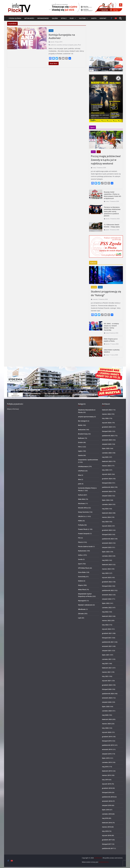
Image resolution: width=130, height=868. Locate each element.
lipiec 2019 (106, 758)
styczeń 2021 (107, 681)
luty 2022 (105, 625)
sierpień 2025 (107, 444)
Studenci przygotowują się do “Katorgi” (106, 293)
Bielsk (80, 425)
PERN (80, 521)
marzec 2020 (106, 724)
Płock (51, 31)
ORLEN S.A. (82, 516)
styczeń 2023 (107, 577)
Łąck (99, 152)
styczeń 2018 (107, 835)
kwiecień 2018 (107, 823)
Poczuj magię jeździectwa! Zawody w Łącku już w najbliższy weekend (106, 160)
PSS (79, 538)
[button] (75, 18)
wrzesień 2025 (107, 440)
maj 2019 (105, 767)
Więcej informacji (13, 409)
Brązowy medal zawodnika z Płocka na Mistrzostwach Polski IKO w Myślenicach (112, 195)
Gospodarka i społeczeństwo (88, 460)
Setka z (64, 18)
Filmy (72, 18)
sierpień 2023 (107, 547)
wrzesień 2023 (107, 543)
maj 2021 (105, 663)
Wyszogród (82, 601)
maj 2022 (105, 612)
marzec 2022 (106, 620)
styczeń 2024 (107, 526)
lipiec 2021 (106, 655)
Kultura (82, 18)
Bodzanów (82, 430)
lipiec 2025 (106, 448)
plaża (76, 45)
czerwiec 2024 (107, 504)
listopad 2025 (107, 431)
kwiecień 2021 (107, 668)
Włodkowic (82, 609)
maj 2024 (105, 509)
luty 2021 (105, 676)
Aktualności (29, 18)
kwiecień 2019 (107, 771)
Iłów (80, 475)
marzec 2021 (106, 672)
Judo (80, 484)
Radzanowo (82, 551)
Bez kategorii (83, 421)
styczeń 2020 (107, 732)
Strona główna (15, 18)
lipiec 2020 (106, 706)
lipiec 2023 (106, 552)
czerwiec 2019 (107, 762)
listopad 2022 (107, 586)
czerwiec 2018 (107, 814)
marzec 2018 (106, 827)
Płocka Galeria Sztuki (85, 546)
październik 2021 (108, 642)
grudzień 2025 (107, 427)
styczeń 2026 (107, 423)
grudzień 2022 (107, 582)
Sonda (80, 559)
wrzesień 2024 (107, 491)
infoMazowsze (43, 18)
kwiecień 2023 (107, 565)
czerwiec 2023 (107, 556)
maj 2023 (105, 560)
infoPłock (81, 471)
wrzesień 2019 (107, 749)
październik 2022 (108, 590)
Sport (93, 152)
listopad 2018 (107, 792)
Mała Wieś (82, 499)
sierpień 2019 (107, 754)
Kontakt (103, 18)
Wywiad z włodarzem (85, 605)
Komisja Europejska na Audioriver (62, 36)
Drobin (80, 442)
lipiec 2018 (106, 810)
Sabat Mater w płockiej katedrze (112, 351)
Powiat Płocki (83, 529)
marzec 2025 (106, 466)
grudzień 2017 (107, 840)
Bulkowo (81, 438)
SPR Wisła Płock (84, 568)
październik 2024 (108, 487)
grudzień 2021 (107, 633)
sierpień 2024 (107, 496)
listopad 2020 (107, 689)
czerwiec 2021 (107, 659)
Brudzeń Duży (83, 434)
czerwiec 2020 (107, 711)
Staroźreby (82, 577)
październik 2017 (108, 848)
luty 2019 (105, 780)
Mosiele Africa (83, 508)
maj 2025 (105, 457)
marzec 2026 (106, 414)
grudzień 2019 (107, 737)
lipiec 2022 (106, 603)
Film (80, 447)
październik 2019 (108, 745)
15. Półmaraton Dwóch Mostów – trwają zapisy (112, 226)
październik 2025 (108, 436)
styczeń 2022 (107, 629)
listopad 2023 (107, 534)
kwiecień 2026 (107, 410)
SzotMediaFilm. (104, 862)
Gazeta (94, 18)
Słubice (81, 581)
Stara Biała (82, 572)
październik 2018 (108, 797)
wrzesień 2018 (107, 801)
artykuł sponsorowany (86, 417)
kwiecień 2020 (107, 719)
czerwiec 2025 (107, 453)
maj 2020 (105, 715)
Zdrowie (81, 614)
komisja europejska (68, 45)
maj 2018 (105, 818)
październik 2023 (108, 539)
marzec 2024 (106, 517)
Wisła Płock (82, 589)
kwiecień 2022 (107, 616)
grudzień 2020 (107, 685)
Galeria (55, 18)
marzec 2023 (106, 569)
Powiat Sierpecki (84, 534)
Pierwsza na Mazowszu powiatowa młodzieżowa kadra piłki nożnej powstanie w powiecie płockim (112, 211)
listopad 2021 (107, 638)
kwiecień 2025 (107, 461)
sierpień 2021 (107, 651)
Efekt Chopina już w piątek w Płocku (111, 340)
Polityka (81, 525)
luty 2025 (105, 470)
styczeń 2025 (107, 474)
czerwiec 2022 (107, 608)
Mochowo (82, 503)
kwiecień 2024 (107, 513)
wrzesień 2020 (107, 698)
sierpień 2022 (107, 599)
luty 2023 (105, 573)
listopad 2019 (107, 741)
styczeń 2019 (107, 784)
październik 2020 (108, 694)
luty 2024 (105, 522)
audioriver (53, 45)
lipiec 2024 (106, 500)
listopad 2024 (107, 483)
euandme (59, 45)
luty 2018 (105, 831)
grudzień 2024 (107, 479)
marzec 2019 (106, 775)
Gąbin (80, 451)
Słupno (81, 585)
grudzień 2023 (107, 530)
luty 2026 (105, 418)
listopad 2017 (107, 844)
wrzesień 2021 (107, 646)
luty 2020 (105, 728)
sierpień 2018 (107, 805)
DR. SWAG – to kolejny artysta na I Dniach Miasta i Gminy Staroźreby (111, 327)
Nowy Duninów (83, 512)
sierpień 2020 (107, 702)
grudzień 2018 (107, 788)
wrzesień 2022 (107, 595)
